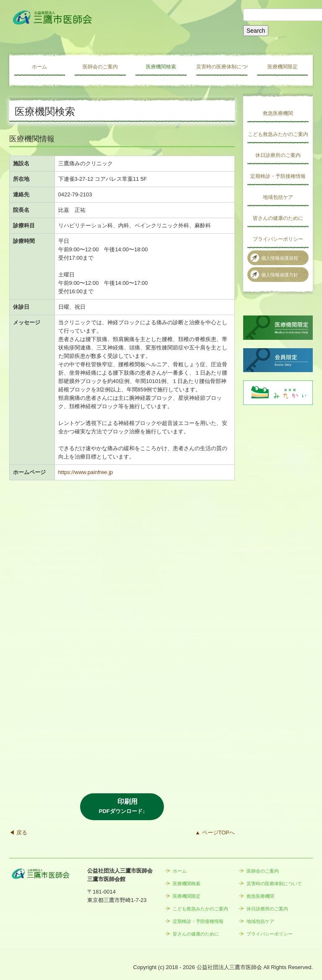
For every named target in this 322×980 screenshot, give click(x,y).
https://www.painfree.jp (86, 472)
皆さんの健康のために (278, 218)
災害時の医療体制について (222, 67)
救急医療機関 (278, 113)
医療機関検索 (161, 67)
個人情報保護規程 (280, 258)
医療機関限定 (283, 67)
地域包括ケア (278, 197)
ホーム (39, 67)
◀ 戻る (18, 833)
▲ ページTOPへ (215, 833)
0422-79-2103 (75, 194)
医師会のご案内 (100, 67)
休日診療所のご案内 (278, 155)
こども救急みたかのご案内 (278, 134)
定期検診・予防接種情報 (278, 176)
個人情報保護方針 (280, 275)
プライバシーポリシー (278, 239)
